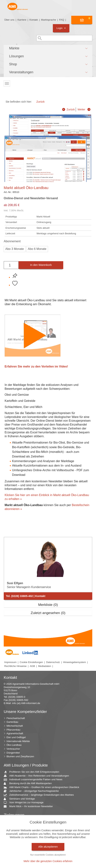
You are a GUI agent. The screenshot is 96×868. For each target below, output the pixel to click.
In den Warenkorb (41, 265)
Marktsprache (48, 20)
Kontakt (34, 20)
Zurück (41, 102)
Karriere (22, 20)
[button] (48, 48)
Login (61, 28)
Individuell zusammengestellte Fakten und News (34, 780)
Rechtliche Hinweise (15, 666)
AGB (32, 666)
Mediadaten (45, 666)
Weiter (81, 109)
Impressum (10, 662)
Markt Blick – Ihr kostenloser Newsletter (30, 807)
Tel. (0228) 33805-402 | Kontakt (26, 596)
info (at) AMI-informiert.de (26, 703)
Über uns (9, 20)
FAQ (62, 20)
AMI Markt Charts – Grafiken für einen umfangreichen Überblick (43, 787)
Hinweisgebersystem (75, 662)
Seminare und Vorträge (21, 799)
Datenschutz (53, 662)
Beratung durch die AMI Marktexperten (29, 784)
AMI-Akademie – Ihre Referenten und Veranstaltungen (38, 776)
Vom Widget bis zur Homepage (25, 803)
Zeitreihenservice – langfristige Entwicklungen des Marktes (40, 795)
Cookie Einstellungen (31, 662)
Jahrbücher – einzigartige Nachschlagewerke (33, 791)
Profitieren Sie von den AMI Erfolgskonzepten (33, 772)
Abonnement (12, 241)
